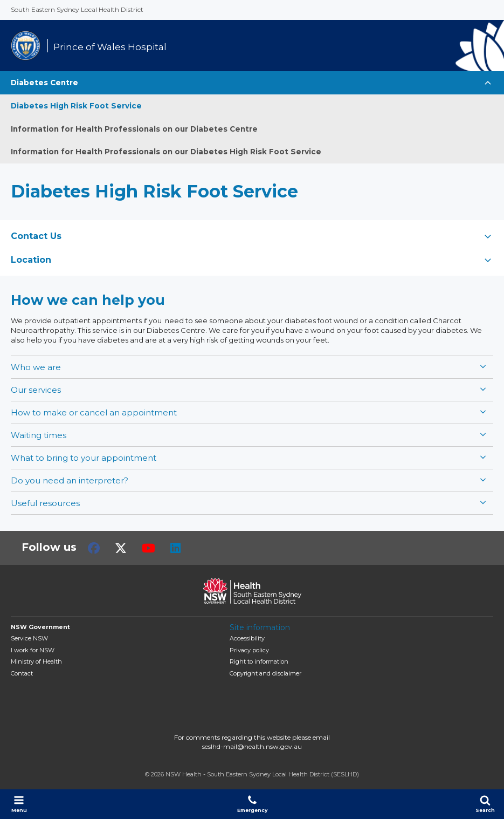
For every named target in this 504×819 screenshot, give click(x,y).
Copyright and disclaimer (265, 673)
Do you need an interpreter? (70, 480)
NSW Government (40, 627)
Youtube (149, 548)
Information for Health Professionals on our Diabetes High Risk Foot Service (166, 152)
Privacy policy (249, 650)
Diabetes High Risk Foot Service (76, 106)
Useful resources (45, 503)
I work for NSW (33, 650)
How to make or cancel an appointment (94, 412)
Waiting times (39, 435)
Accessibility (247, 638)
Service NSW (29, 638)
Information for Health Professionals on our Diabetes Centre (134, 129)
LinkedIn (175, 548)
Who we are (36, 367)
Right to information (259, 661)
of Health (36, 661)
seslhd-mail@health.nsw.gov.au (252, 746)
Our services (36, 390)
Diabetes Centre (44, 83)
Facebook (94, 548)
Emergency (252, 804)
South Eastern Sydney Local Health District (77, 9)
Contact (22, 673)
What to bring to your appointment (84, 458)
